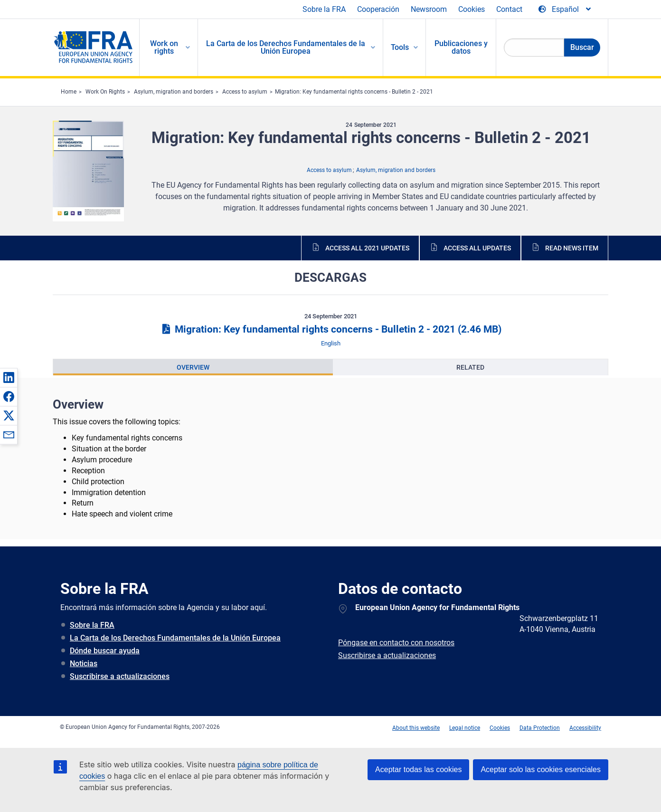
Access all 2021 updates (367, 248)
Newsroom (429, 9)
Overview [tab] (193, 367)
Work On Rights (105, 92)
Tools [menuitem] (400, 47)
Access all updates (477, 248)
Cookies (472, 9)
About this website (416, 728)
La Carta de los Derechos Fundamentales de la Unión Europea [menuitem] (286, 47)
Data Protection (540, 728)
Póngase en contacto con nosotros (396, 643)
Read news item (572, 248)
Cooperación (378, 9)
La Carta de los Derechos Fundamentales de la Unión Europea (175, 638)
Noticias (84, 664)
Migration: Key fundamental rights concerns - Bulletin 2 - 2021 (354, 92)
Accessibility (585, 728)
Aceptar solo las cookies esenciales (541, 769)
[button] (9, 377)
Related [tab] (470, 367)
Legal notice (465, 728)
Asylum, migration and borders (174, 92)
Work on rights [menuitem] (164, 47)
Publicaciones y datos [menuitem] (461, 47)
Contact (509, 9)
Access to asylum (245, 92)
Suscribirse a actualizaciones (120, 676)
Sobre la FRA (324, 9)
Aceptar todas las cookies (418, 769)
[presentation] (193, 367)
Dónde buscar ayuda (105, 651)
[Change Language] (565, 10)
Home (69, 92)
